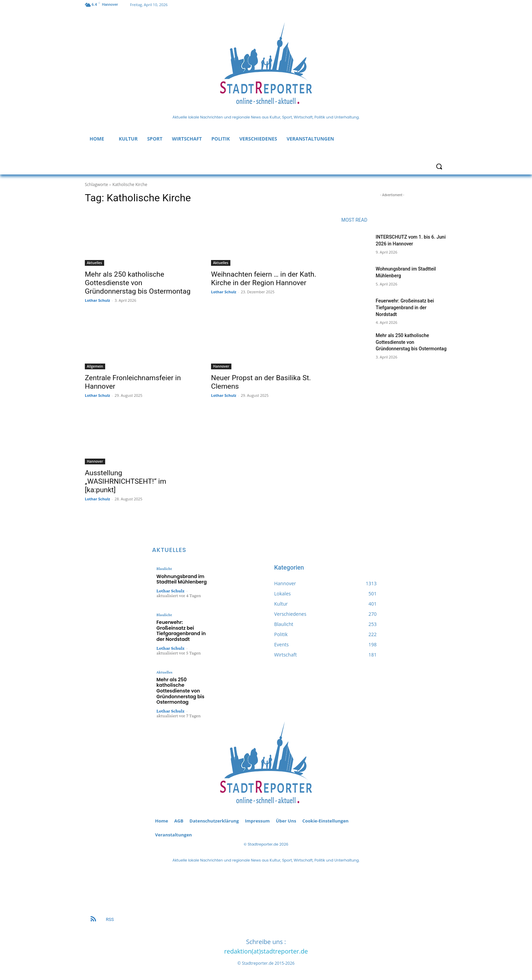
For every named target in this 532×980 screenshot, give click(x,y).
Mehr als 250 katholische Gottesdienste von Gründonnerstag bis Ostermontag (138, 283)
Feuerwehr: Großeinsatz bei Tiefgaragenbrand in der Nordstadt (405, 307)
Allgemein (95, 366)
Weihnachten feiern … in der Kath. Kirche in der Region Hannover (264, 279)
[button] (439, 166)
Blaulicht (164, 569)
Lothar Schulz (97, 300)
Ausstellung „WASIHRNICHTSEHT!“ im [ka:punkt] (126, 481)
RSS (110, 915)
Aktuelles (94, 263)
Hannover (221, 366)
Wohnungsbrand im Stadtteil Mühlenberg (180, 579)
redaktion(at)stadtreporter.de (266, 947)
